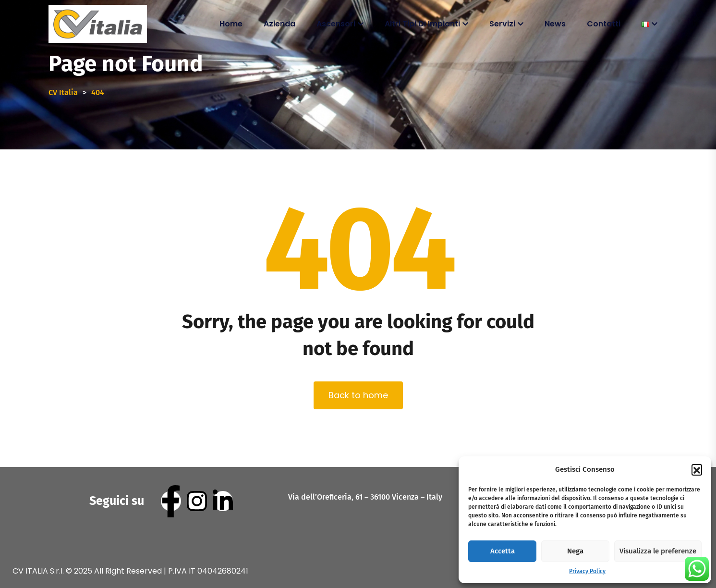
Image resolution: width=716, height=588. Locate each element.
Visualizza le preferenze (658, 551)
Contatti (604, 24)
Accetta (503, 551)
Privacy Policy (587, 571)
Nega (575, 551)
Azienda (279, 24)
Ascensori (336, 24)
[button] (697, 469)
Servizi (502, 24)
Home (231, 24)
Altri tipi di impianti (422, 24)
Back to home (358, 395)
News (555, 24)
